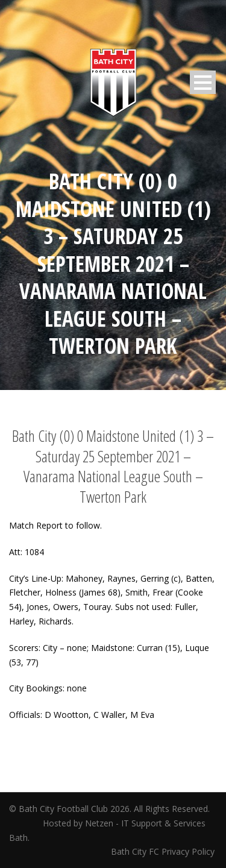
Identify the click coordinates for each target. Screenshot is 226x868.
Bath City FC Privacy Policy (164, 851)
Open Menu (203, 82)
